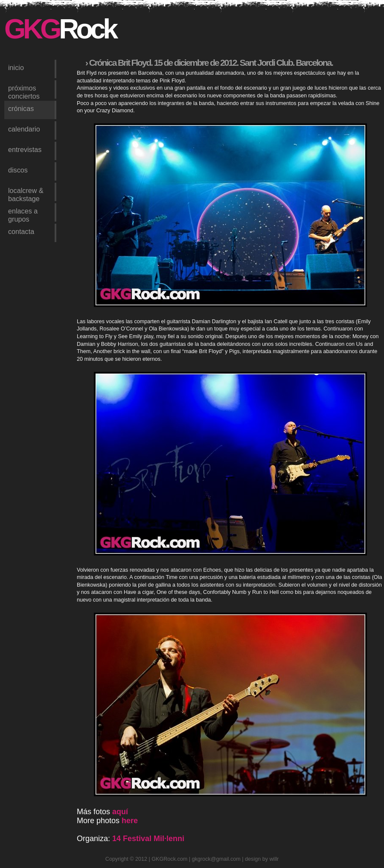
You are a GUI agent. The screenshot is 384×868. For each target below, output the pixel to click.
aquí (120, 812)
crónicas (21, 108)
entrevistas (25, 149)
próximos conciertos (24, 91)
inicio (16, 67)
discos (18, 170)
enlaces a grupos (23, 214)
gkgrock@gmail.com (216, 859)
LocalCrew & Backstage (26, 194)
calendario (24, 129)
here (130, 821)
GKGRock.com (169, 859)
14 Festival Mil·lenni (148, 839)
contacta (21, 231)
